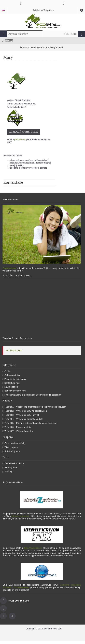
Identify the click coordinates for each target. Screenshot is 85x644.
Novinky (7, 472)
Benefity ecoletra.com (14, 391)
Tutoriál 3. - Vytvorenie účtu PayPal (21, 415)
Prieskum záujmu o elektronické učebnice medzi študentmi (32, 395)
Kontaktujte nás (11, 383)
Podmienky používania (15, 379)
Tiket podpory (10, 447)
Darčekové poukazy (13, 463)
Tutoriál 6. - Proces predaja (17, 427)
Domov (24, 47)
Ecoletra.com (9, 268)
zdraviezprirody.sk (20, 516)
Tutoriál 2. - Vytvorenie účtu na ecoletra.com (25, 411)
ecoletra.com (14, 350)
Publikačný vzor (11, 451)
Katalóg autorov (39, 47)
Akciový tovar (10, 468)
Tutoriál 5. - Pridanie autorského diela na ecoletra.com (30, 423)
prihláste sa (20, 139)
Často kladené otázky (14, 443)
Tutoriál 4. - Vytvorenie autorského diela (23, 419)
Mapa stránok (10, 387)
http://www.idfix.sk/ (33, 548)
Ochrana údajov (11, 375)
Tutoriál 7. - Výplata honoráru (18, 431)
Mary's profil (57, 47)
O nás (6, 371)
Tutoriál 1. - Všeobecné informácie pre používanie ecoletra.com (34, 407)
